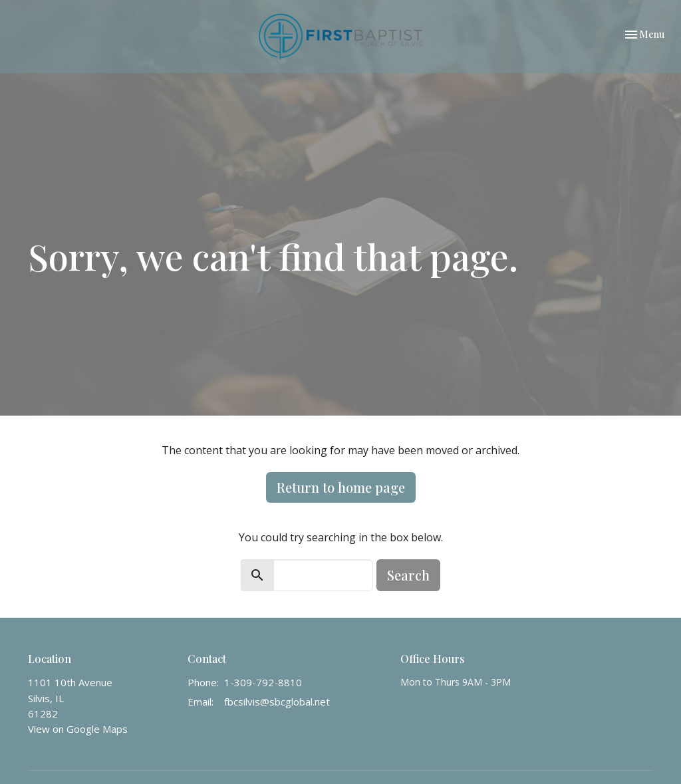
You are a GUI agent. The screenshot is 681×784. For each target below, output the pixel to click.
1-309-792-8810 (263, 682)
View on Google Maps (78, 729)
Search (408, 575)
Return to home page (341, 487)
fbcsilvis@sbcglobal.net (277, 702)
